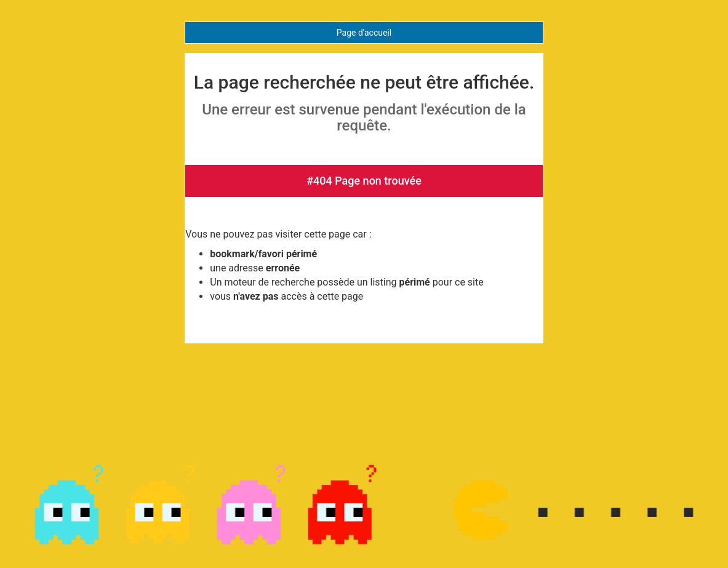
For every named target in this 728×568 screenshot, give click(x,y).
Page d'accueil (364, 33)
